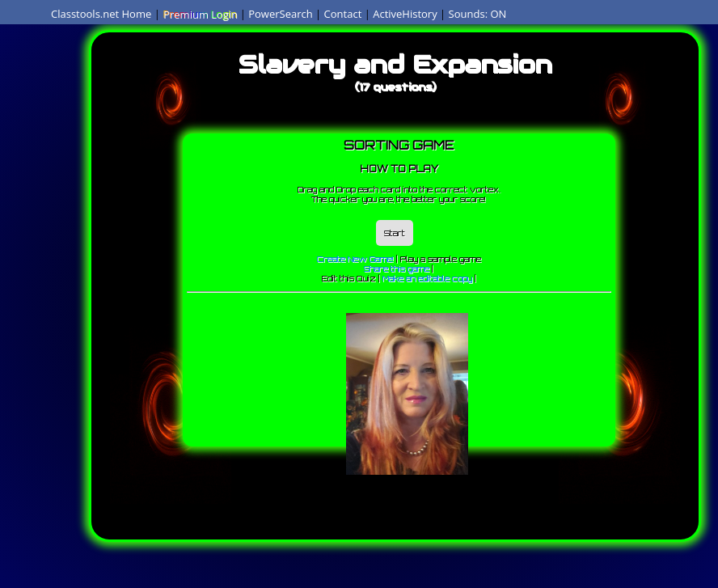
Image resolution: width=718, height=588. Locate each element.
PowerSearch (281, 14)
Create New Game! (355, 259)
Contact (343, 14)
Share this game (397, 269)
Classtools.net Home (101, 14)
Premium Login (200, 14)
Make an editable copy (427, 278)
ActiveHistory (405, 14)
